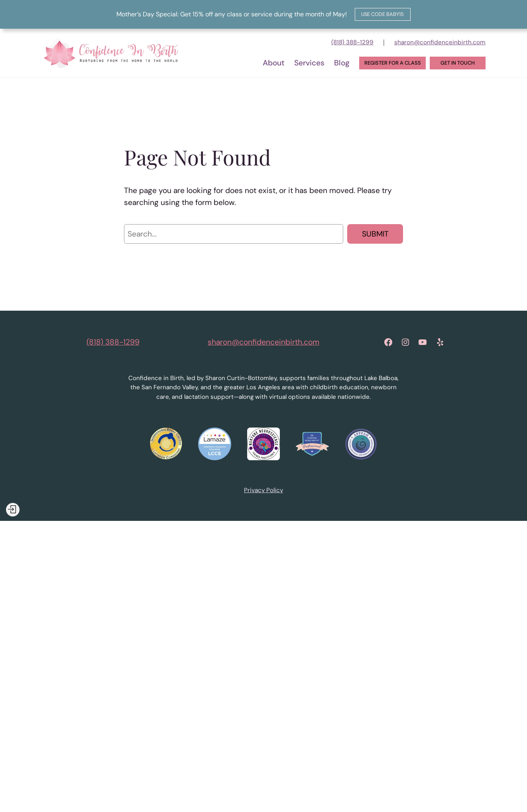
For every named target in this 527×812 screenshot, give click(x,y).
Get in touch (458, 63)
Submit (375, 234)
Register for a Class (393, 63)
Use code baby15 (382, 14)
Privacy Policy (263, 490)
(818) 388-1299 (352, 42)
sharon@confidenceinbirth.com (440, 42)
